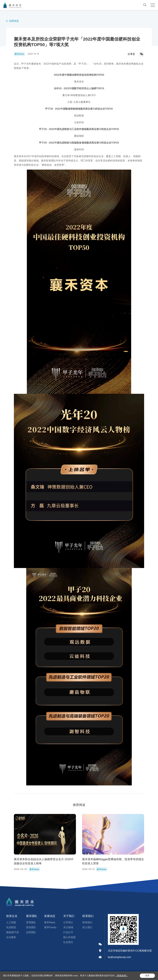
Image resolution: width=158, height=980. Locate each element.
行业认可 (68, 932)
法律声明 (57, 975)
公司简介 (68, 922)
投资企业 (12, 916)
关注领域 (68, 927)
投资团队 (31, 927)
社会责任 (68, 942)
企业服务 (11, 937)
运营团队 (31, 932)
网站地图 (90, 975)
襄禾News (50, 922)
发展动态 (50, 916)
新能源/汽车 (13, 932)
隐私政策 (79, 975)
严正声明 (68, 975)
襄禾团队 (32, 916)
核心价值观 (69, 937)
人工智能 (11, 922)
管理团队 (31, 922)
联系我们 (88, 916)
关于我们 (69, 916)
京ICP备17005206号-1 (34, 975)
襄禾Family (50, 927)
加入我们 (87, 927)
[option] (45, 843)
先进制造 (11, 927)
